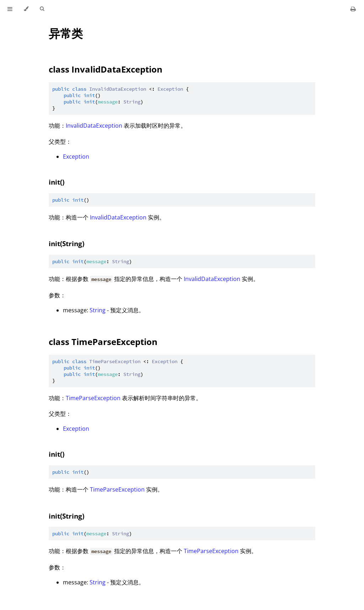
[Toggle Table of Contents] (10, 9)
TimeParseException (93, 398)
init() (57, 182)
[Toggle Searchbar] (42, 9)
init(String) (66, 243)
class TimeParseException (103, 342)
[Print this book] (353, 9)
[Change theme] (26, 9)
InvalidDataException (94, 126)
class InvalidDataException (106, 69)
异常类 (66, 33)
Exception (76, 157)
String (98, 310)
